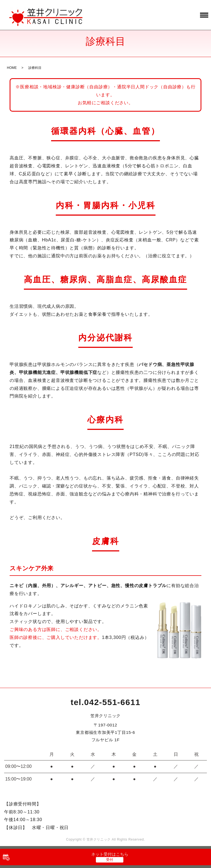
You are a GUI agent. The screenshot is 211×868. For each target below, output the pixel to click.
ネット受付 (110, 854)
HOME (12, 68)
